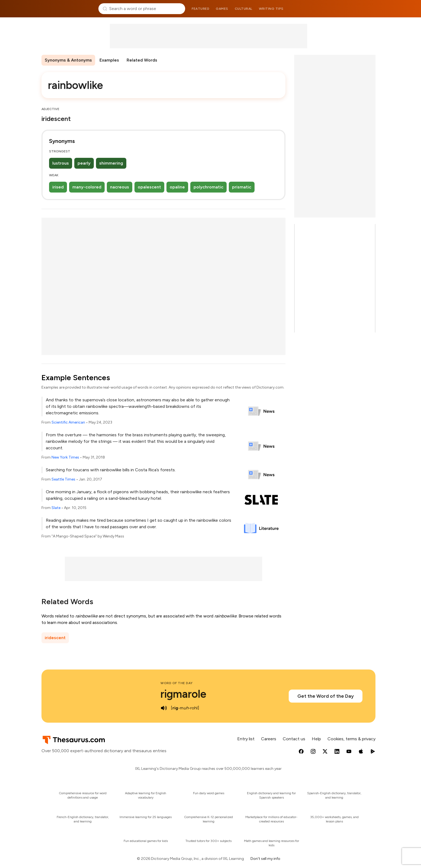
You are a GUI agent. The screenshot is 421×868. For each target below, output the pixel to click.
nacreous (120, 187)
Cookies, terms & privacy (351, 739)
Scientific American (68, 422)
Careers (269, 739)
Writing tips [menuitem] (271, 9)
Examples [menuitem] (109, 60)
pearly (84, 163)
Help (316, 739)
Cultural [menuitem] (244, 9)
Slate (56, 508)
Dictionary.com (353, 9)
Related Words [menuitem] (142, 60)
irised (58, 187)
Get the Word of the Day (326, 696)
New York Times (65, 457)
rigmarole (183, 694)
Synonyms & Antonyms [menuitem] (68, 60)
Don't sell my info (265, 859)
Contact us (294, 739)
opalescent (149, 187)
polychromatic (208, 187)
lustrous (61, 163)
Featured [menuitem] (200, 9)
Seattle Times (63, 479)
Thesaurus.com (68, 9)
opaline (177, 187)
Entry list (246, 739)
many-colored (87, 187)
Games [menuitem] (222, 9)
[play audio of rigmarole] (164, 708)
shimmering (111, 163)
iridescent (55, 638)
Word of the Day (177, 683)
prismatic (242, 187)
